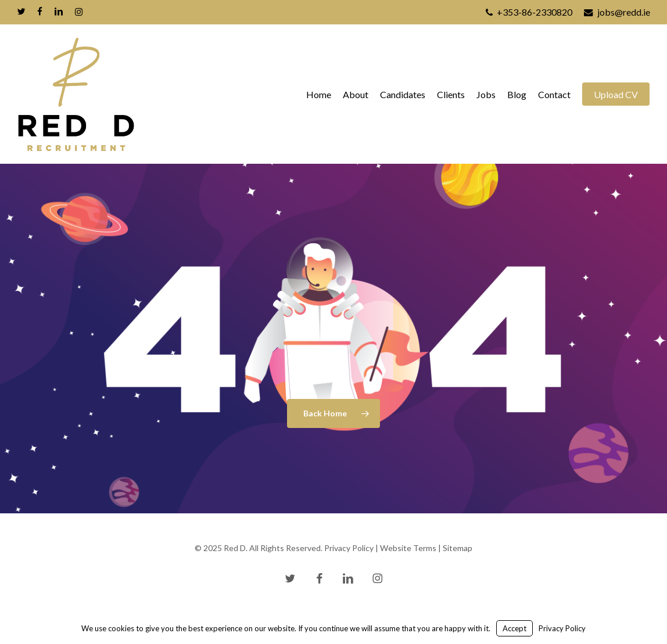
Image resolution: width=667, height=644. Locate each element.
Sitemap (458, 548)
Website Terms (408, 548)
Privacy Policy (349, 548)
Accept (514, 628)
